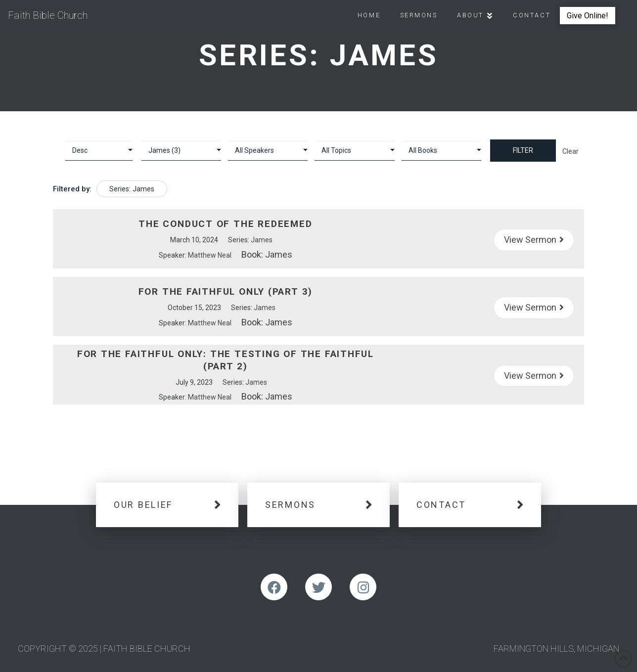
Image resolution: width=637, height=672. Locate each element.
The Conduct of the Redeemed (225, 224)
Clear (570, 151)
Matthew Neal (210, 255)
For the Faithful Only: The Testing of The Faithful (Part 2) (226, 360)
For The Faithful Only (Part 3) (226, 291)
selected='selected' (181, 151)
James (262, 240)
